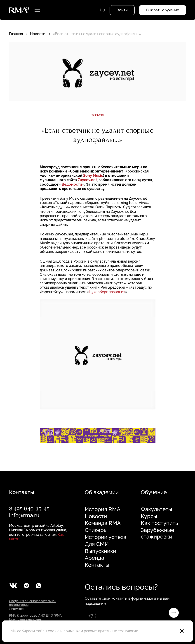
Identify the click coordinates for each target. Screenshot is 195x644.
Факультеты (156, 509)
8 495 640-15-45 (29, 509)
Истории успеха (106, 537)
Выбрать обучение (163, 10)
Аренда (94, 558)
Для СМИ (97, 544)
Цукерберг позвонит (107, 292)
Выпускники (100, 551)
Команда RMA (103, 523)
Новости (38, 34)
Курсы (149, 516)
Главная (16, 34)
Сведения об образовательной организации (33, 603)
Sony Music (93, 176)
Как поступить (159, 523)
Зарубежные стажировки (157, 533)
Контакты (97, 565)
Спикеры (96, 530)
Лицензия (16, 608)
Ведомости (72, 184)
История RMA (103, 509)
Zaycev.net (87, 180)
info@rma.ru (24, 515)
